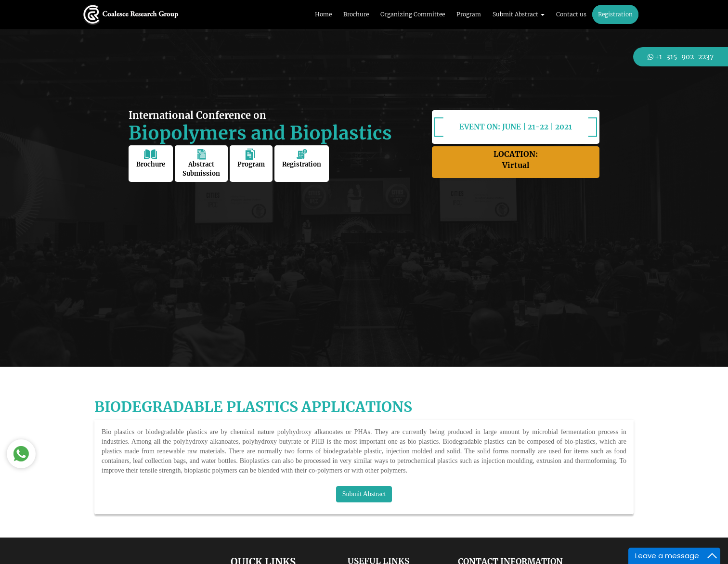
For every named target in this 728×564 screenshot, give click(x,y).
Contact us (571, 14)
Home (323, 14)
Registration (615, 14)
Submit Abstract (364, 494)
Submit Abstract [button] (519, 14)
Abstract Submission (201, 163)
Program (469, 14)
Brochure (356, 14)
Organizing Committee (413, 14)
